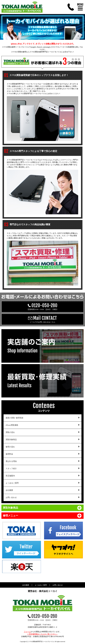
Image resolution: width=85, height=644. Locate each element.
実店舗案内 (10, 476)
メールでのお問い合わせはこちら (42, 319)
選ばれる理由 (11, 461)
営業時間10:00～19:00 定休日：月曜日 (43, 307)
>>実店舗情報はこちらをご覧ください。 (42, 634)
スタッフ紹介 (11, 468)
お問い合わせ (11, 497)
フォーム (27, 632)
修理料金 (9, 454)
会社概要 (9, 490)
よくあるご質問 (12, 483)
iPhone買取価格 (12, 425)
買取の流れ (10, 432)
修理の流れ (10, 447)
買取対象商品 (11, 440)
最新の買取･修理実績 (14, 418)
